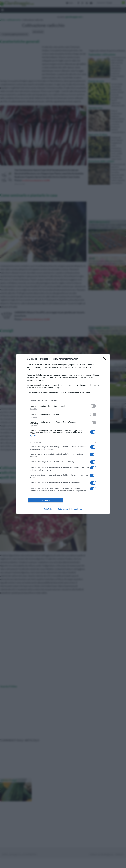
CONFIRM (45, 500)
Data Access (63, 509)
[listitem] (63, 401)
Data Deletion (49, 509)
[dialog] (63, 434)
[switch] (93, 406)
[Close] (105, 359)
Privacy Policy (77, 509)
